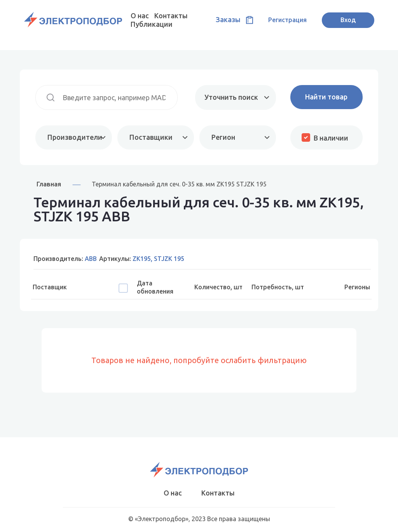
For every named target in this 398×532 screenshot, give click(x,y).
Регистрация (287, 20)
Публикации (152, 24)
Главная (49, 184)
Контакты (171, 16)
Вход (348, 20)
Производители (75, 137)
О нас (140, 16)
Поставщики (151, 137)
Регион (223, 137)
